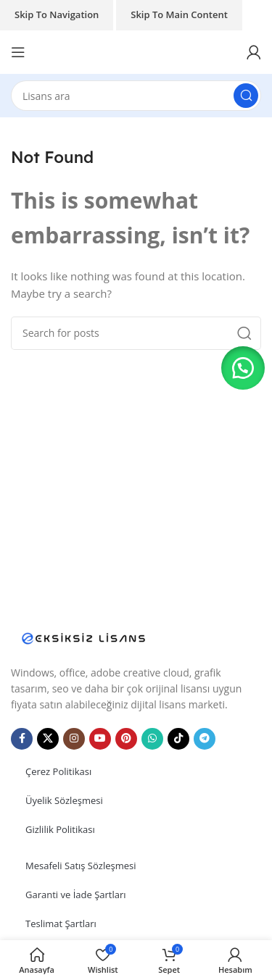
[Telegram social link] (205, 739)
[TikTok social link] (178, 739)
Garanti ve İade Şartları (76, 895)
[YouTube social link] (100, 739)
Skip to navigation (57, 14)
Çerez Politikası (58, 771)
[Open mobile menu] (18, 52)
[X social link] (48, 739)
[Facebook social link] (22, 739)
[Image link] (83, 637)
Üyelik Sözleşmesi (64, 800)
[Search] (136, 96)
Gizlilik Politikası (60, 829)
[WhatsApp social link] (152, 739)
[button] (243, 368)
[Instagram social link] (74, 739)
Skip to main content (179, 14)
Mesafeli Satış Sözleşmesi (81, 866)
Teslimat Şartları (61, 924)
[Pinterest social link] (126, 739)
